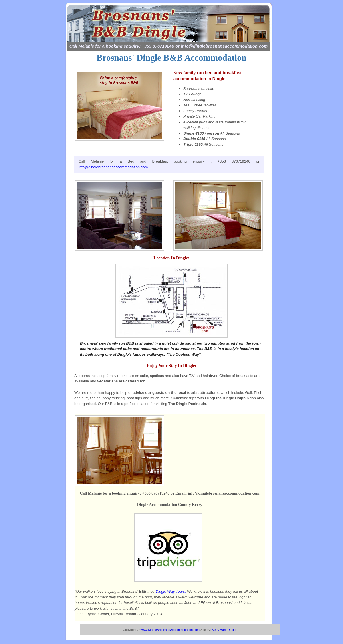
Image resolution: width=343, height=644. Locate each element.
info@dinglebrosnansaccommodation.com (113, 167)
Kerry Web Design (225, 630)
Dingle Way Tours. (171, 591)
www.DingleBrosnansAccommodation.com (170, 630)
